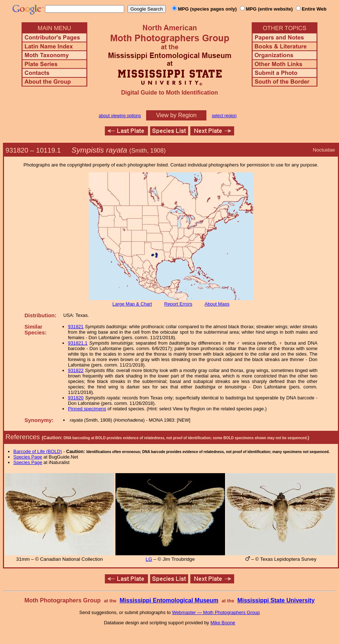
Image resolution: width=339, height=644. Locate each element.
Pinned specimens (87, 409)
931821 (76, 327)
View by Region (176, 115)
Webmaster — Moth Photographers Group (216, 612)
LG (149, 559)
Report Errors (178, 304)
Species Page (28, 457)
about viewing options (120, 116)
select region (224, 116)
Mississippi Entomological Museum (169, 600)
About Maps (217, 304)
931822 (76, 370)
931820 (76, 398)
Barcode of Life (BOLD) (38, 451)
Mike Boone (223, 623)
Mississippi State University (276, 600)
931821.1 (78, 343)
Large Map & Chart (132, 304)
